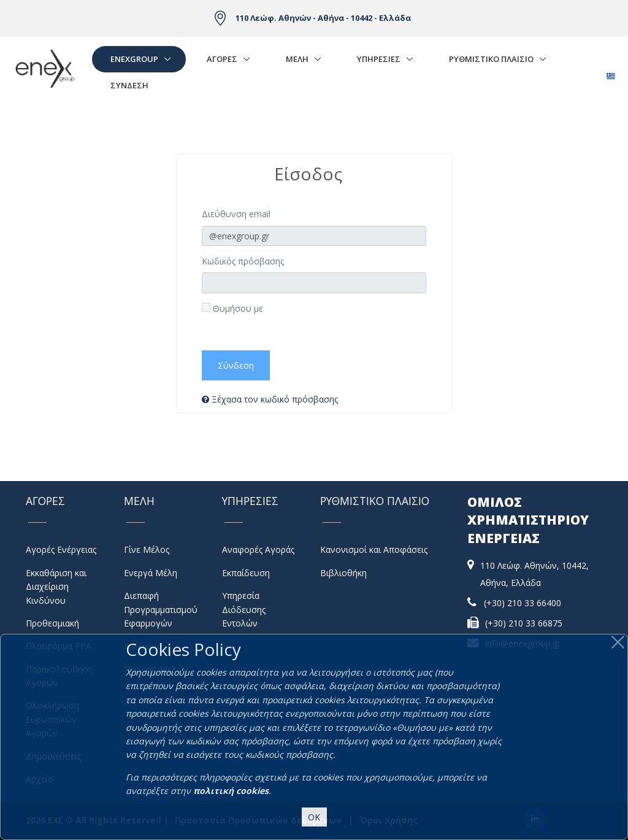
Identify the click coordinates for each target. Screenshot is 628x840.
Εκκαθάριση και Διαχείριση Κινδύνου (56, 587)
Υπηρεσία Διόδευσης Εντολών (244, 609)
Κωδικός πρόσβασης (243, 261)
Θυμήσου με (232, 308)
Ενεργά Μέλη (151, 573)
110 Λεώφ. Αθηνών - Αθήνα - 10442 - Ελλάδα (323, 18)
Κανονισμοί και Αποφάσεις (374, 549)
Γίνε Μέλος (147, 549)
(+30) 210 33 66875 (524, 623)
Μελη (297, 59)
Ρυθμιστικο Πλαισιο (491, 59)
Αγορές (222, 59)
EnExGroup (134, 59)
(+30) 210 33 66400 (523, 603)
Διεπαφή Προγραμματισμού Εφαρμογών (161, 609)
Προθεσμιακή (52, 623)
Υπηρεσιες (379, 59)
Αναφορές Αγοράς (258, 549)
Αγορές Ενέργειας (61, 549)
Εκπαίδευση (246, 573)
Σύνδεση (129, 85)
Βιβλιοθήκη (343, 573)
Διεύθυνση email (236, 214)
